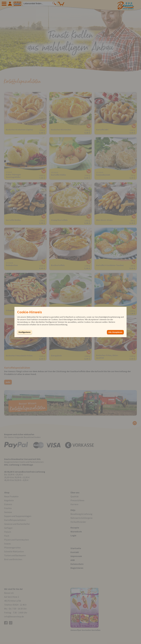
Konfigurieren (25, 332)
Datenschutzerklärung (58, 325)
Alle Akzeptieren (115, 332)
